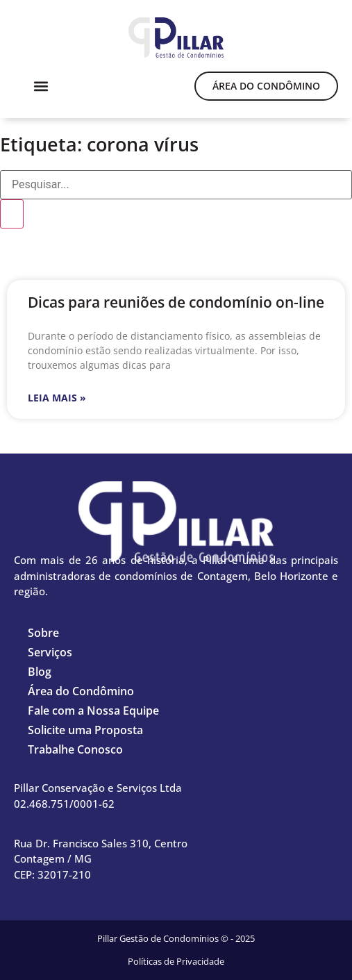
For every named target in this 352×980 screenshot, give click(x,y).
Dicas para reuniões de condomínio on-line (176, 302)
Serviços (50, 652)
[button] (41, 86)
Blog (40, 672)
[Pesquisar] (12, 214)
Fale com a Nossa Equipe (93, 711)
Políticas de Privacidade (176, 961)
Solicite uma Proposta (85, 730)
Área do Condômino (81, 691)
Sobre (43, 633)
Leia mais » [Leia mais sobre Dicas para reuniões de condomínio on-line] (57, 398)
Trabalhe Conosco (75, 749)
